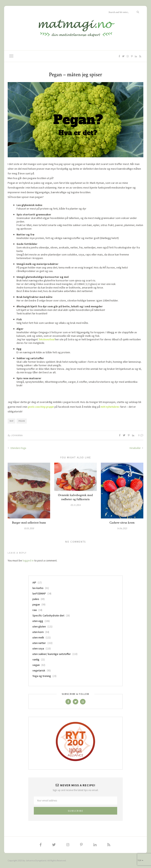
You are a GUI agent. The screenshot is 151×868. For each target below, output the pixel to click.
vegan (36, 665)
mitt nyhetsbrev (110, 407)
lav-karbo (38, 588)
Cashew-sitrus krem (122, 523)
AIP (34, 582)
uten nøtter (39, 643)
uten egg (38, 621)
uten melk (38, 637)
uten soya (38, 648)
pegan (22, 421)
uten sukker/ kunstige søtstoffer (52, 654)
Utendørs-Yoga (17, 448)
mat (12, 421)
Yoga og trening (42, 676)
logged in (28, 560)
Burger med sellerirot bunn (29, 523)
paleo (36, 599)
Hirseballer (136, 448)
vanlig (36, 659)
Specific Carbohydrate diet (48, 615)
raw (35, 610)
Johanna (17, 435)
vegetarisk (39, 670)
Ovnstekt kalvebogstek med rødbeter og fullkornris (75, 497)
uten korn (38, 632)
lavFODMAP (39, 593)
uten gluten (39, 626)
